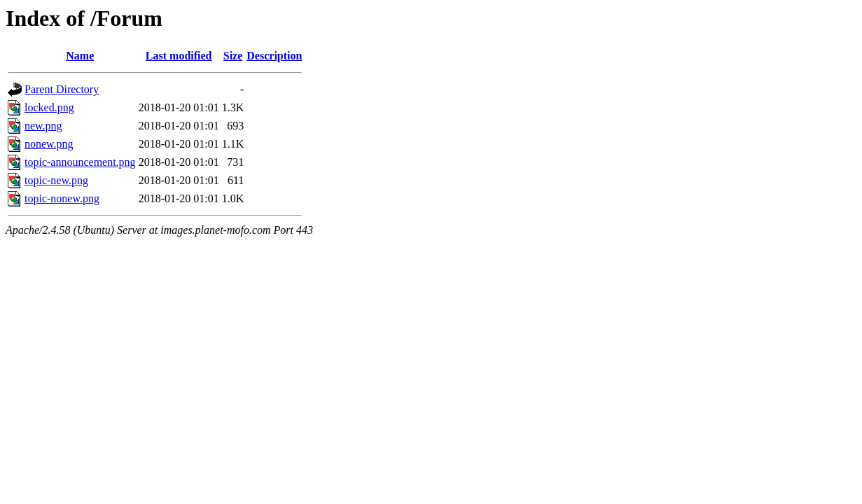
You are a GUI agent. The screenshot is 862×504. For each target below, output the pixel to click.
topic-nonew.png (62, 198)
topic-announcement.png (80, 162)
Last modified (179, 56)
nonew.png (49, 144)
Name (80, 56)
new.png (43, 126)
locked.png (49, 107)
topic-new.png (56, 180)
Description (274, 56)
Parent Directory (62, 89)
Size (233, 56)
